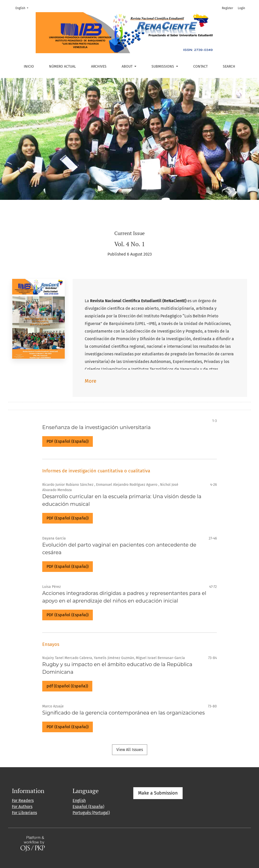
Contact (200, 66)
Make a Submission (158, 793)
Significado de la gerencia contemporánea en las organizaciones (123, 713)
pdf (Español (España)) (67, 686)
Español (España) (88, 807)
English (23, 8)
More (91, 381)
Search (229, 66)
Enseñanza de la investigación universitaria (96, 427)
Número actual (62, 66)
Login (241, 8)
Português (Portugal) (91, 813)
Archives (99, 66)
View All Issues (130, 750)
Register (228, 8)
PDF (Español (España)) (68, 441)
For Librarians (24, 813)
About (128, 66)
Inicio (29, 66)
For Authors (22, 807)
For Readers (23, 801)
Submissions (163, 66)
